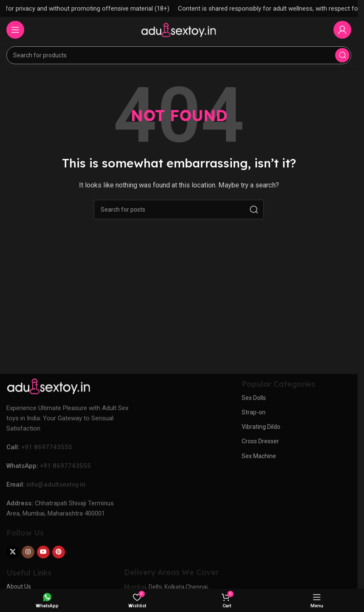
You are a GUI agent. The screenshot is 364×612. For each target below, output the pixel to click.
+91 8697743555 (47, 447)
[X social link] (13, 552)
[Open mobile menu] (15, 30)
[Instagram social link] (28, 552)
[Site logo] (179, 29)
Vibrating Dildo (261, 427)
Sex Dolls (254, 398)
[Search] (179, 55)
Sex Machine (259, 456)
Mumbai (135, 587)
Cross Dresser (260, 441)
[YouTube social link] (43, 552)
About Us (19, 586)
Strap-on (254, 412)
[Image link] (49, 386)
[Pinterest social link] (59, 552)
